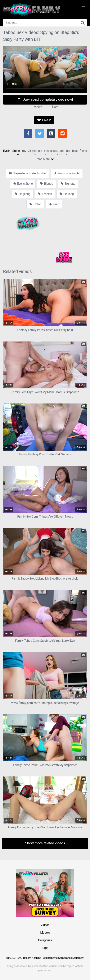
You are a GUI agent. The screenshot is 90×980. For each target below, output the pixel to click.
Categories (45, 940)
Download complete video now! (45, 99)
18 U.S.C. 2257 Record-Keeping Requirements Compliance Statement (45, 958)
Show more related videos (45, 843)
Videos (45, 925)
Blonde (47, 184)
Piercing (67, 194)
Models (45, 933)
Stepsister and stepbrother (28, 173)
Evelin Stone (11, 151)
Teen (54, 204)
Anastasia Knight (67, 173)
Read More (45, 159)
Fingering (23, 194)
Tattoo (36, 204)
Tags (45, 948)
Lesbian (45, 194)
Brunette (68, 184)
